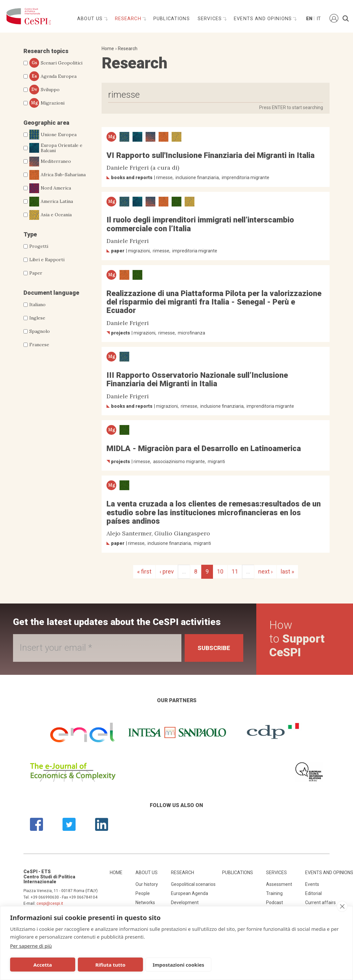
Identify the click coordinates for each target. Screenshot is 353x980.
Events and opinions (264, 19)
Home (108, 49)
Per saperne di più (31, 946)
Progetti (39, 246)
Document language (51, 293)
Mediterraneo (50, 162)
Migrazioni (47, 103)
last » (287, 571)
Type (30, 234)
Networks (145, 902)
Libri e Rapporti (47, 260)
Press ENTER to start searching (291, 107)
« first (144, 571)
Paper (36, 273)
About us (91, 19)
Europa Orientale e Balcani (56, 148)
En (309, 19)
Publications (172, 19)
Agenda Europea (53, 76)
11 (235, 571)
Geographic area (46, 123)
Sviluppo (44, 90)
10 (220, 571)
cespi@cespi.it (50, 903)
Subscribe (214, 648)
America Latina (51, 202)
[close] (342, 906)
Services (211, 19)
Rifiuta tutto (110, 965)
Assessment (279, 884)
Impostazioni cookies (179, 965)
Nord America (50, 188)
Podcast (275, 902)
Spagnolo (40, 331)
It (319, 19)
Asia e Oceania (50, 215)
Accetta (43, 965)
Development (185, 902)
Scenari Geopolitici (56, 63)
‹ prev (167, 571)
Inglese (37, 318)
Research (129, 19)
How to (297, 639)
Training (274, 893)
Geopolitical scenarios (193, 884)
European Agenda (190, 893)
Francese (39, 345)
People (143, 893)
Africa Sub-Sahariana (57, 175)
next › (265, 571)
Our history (147, 884)
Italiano (37, 305)
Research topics (46, 51)
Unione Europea (53, 135)
